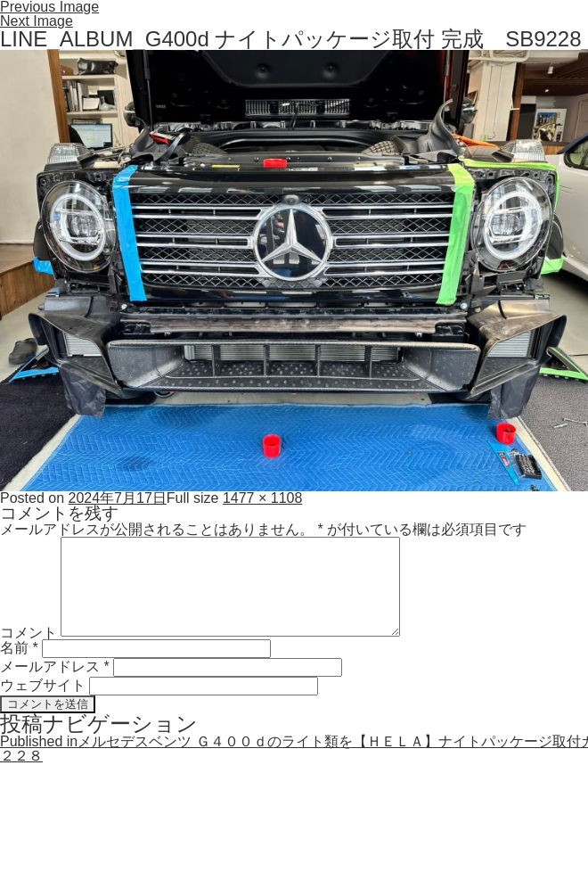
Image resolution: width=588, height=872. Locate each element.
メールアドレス (55, 666)
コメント (29, 632)
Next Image (37, 21)
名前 (19, 648)
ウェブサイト (43, 685)
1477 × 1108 (262, 498)
